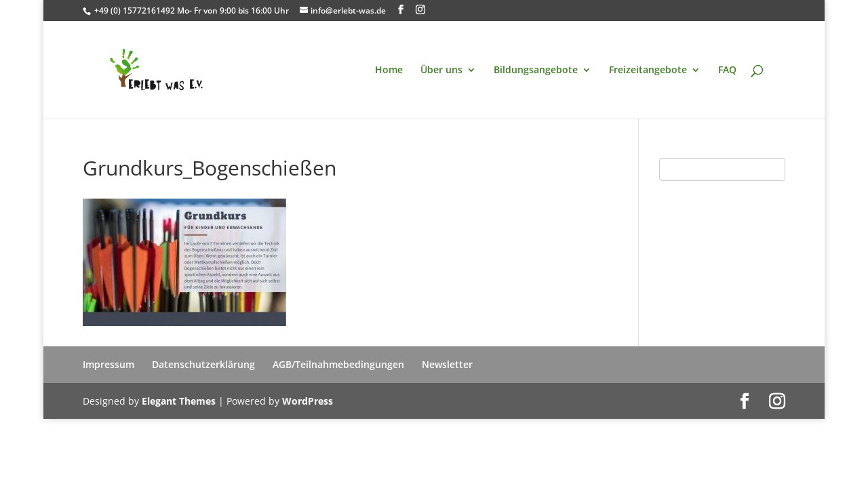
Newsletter (447, 364)
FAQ (727, 70)
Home (389, 70)
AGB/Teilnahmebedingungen (338, 364)
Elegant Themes (179, 401)
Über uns (441, 70)
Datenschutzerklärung (203, 364)
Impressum (108, 364)
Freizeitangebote (648, 70)
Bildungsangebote (536, 70)
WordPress (308, 401)
